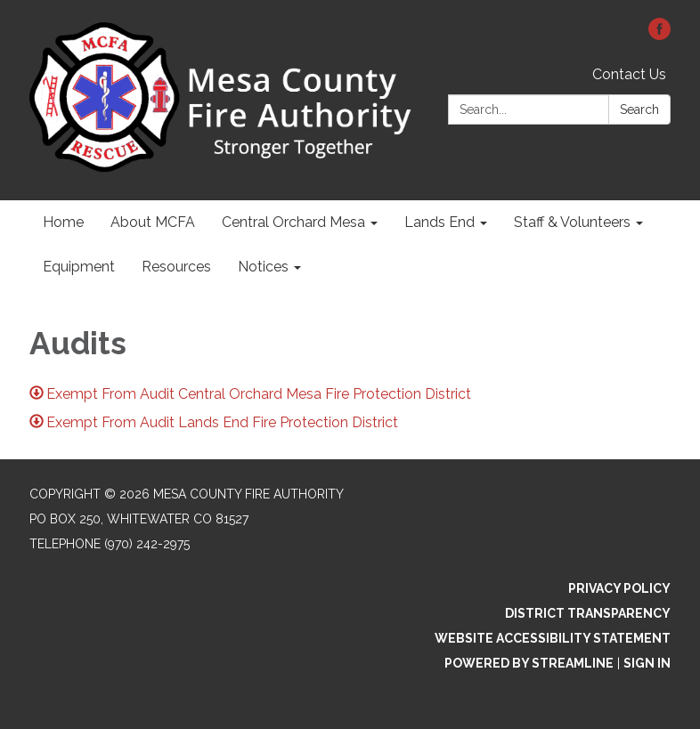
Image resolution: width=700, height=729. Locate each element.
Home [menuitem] (63, 222)
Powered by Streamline (529, 663)
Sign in (647, 663)
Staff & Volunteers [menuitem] (572, 222)
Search (639, 109)
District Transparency (588, 613)
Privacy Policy (619, 588)
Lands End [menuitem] (440, 222)
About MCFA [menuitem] (153, 222)
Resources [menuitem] (176, 267)
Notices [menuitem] (263, 267)
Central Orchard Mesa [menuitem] (293, 222)
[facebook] (659, 35)
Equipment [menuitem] (79, 267)
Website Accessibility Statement (553, 638)
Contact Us (629, 74)
